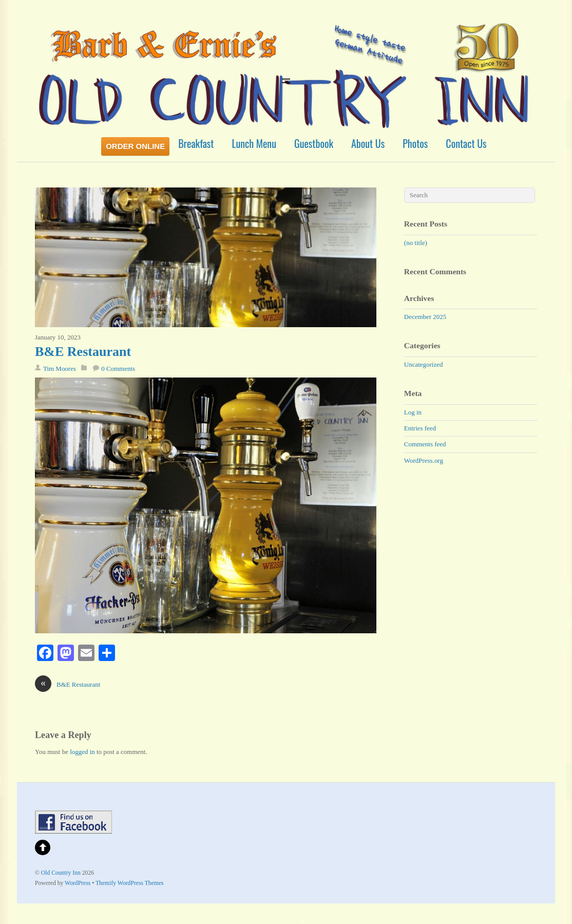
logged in (82, 752)
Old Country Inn (61, 873)
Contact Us (466, 143)
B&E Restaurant (83, 352)
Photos (415, 143)
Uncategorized (424, 364)
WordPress (78, 883)
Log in (413, 412)
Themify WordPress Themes (130, 883)
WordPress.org (424, 460)
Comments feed (425, 444)
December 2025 (425, 317)
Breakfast (196, 143)
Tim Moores (60, 369)
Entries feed (420, 428)
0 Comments (118, 369)
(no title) (416, 243)
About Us (368, 143)
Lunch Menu (254, 143)
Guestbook (314, 143)
